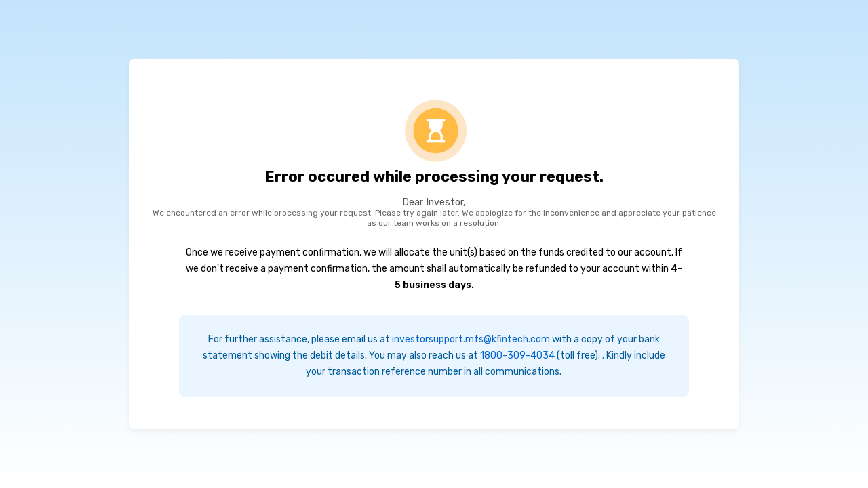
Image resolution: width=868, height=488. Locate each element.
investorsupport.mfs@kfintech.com (471, 339)
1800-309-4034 (517, 355)
